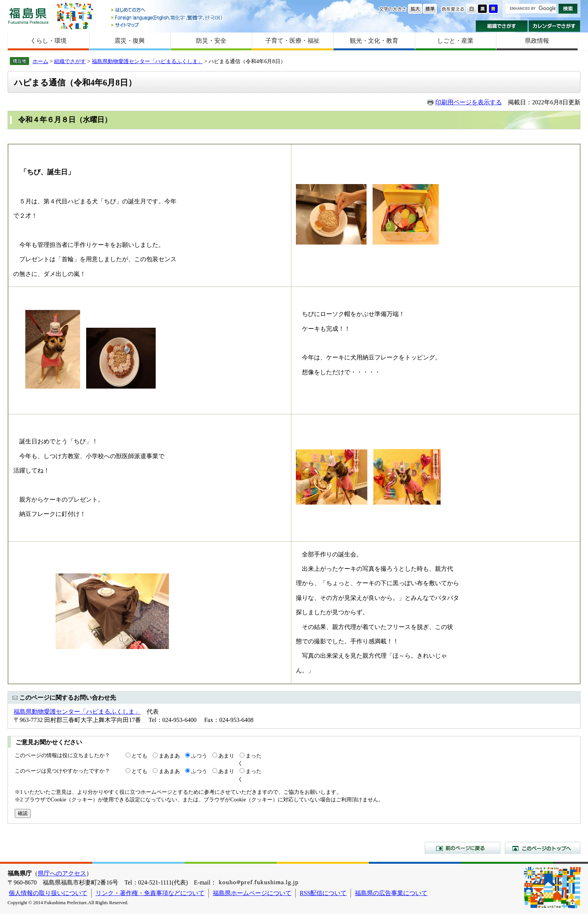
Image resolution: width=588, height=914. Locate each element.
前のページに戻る (463, 848)
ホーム (40, 61)
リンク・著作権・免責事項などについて (150, 893)
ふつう (199, 756)
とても (139, 756)
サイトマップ (167, 25)
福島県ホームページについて (252, 893)
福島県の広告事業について (391, 893)
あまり (226, 756)
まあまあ (169, 756)
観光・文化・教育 (374, 41)
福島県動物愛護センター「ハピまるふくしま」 (147, 61)
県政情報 (537, 41)
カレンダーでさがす (555, 26)
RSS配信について (323, 893)
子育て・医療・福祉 (292, 41)
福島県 (28, 16)
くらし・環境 (48, 41)
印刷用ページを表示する (469, 102)
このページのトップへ (543, 848)
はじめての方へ (167, 10)
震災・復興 (130, 41)
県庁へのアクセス (62, 873)
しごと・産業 (455, 41)
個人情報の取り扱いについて (48, 893)
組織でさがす (502, 26)
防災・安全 (211, 41)
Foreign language (167, 18)
